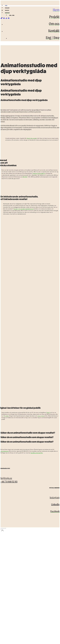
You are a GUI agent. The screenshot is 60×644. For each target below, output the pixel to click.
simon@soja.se (4, 451)
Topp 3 (48, 413)
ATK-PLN (25, 177)
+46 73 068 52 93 (9, 482)
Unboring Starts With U (39, 173)
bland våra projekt (32, 138)
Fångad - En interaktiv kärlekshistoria (23, 209)
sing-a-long (41, 416)
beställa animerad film (37, 453)
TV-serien (6, 416)
